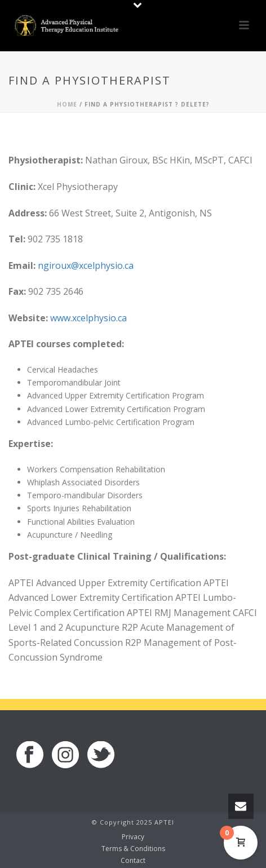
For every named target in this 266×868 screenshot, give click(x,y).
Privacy (133, 837)
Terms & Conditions (133, 849)
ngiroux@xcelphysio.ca (86, 265)
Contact (133, 861)
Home (67, 104)
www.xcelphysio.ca (88, 318)
